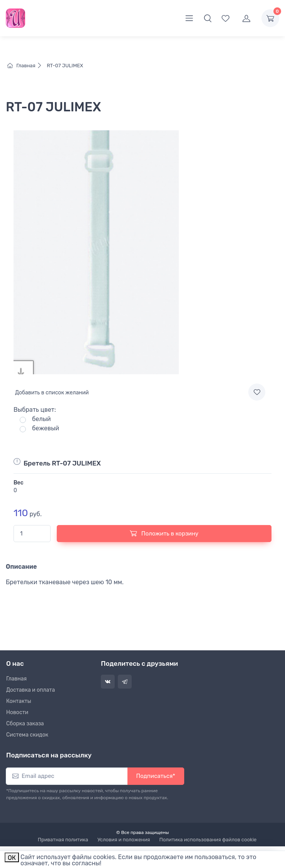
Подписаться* (156, 776)
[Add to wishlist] (257, 392)
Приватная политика (63, 840)
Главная (26, 66)
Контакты (19, 701)
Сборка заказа (25, 724)
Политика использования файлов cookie (208, 840)
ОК (12, 858)
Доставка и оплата (31, 690)
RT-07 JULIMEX (64, 66)
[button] (208, 18)
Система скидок (27, 735)
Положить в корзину (164, 533)
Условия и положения (124, 840)
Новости (17, 712)
